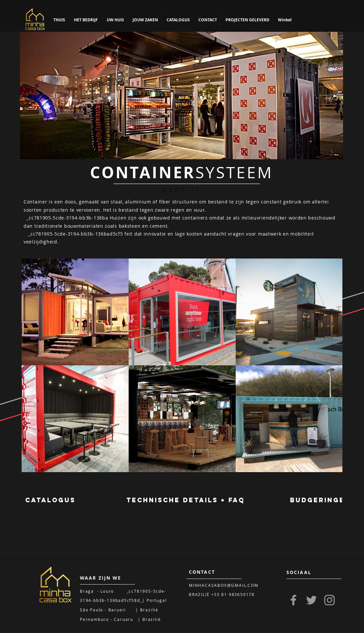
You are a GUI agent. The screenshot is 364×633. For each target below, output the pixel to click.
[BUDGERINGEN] (320, 500)
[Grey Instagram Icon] (329, 600)
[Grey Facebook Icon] (293, 600)
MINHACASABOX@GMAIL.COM (224, 585)
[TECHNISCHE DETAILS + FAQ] (186, 500)
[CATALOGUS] (50, 500)
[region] (182, 96)
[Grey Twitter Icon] (311, 600)
